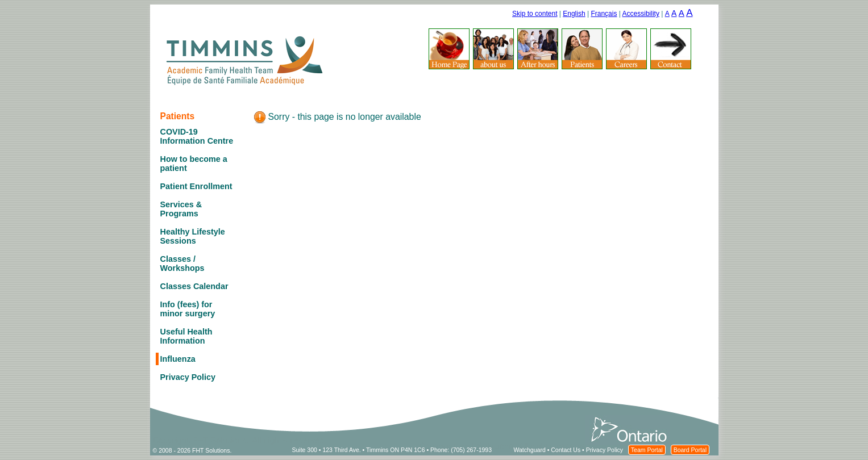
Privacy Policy (188, 377)
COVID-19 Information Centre (197, 136)
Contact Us (566, 450)
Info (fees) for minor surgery (188, 309)
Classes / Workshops (182, 264)
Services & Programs (181, 209)
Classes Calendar (194, 286)
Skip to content (535, 14)
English (574, 14)
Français (604, 14)
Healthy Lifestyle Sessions (193, 236)
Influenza (178, 359)
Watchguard (530, 450)
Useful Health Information (186, 336)
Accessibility (641, 14)
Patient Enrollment (196, 186)
